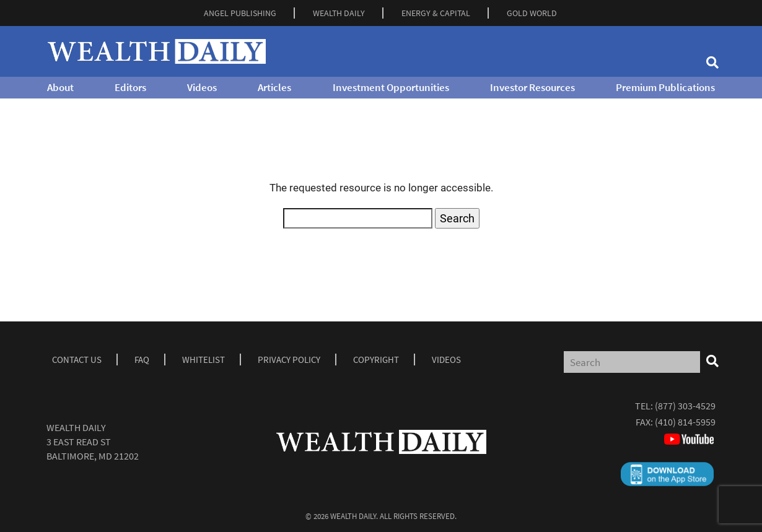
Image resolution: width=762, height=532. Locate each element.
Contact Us (77, 360)
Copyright (376, 360)
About (60, 87)
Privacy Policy (289, 360)
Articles (274, 87)
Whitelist (204, 360)
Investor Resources (532, 87)
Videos (202, 87)
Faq (142, 360)
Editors (130, 87)
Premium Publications (665, 87)
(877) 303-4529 (685, 406)
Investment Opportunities (391, 87)
